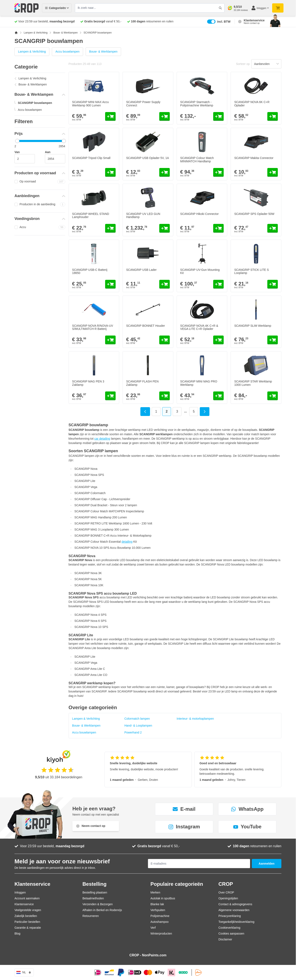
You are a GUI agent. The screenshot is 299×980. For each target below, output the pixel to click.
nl (24, 972)
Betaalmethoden (93, 898)
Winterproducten (161, 934)
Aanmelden (267, 864)
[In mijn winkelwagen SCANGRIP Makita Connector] (273, 172)
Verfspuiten (158, 910)
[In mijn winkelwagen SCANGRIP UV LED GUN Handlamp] (165, 228)
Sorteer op (243, 64)
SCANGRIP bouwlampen (35, 103)
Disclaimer (225, 939)
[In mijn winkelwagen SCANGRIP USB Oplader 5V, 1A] (165, 172)
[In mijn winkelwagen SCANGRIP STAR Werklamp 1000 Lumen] (273, 396)
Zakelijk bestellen (26, 916)
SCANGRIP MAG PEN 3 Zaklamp (88, 383)
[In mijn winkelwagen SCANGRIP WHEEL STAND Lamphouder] (110, 228)
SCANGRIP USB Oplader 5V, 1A (148, 158)
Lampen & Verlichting (36, 33)
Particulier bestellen (27, 922)
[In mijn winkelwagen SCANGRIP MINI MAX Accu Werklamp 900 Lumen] (110, 116)
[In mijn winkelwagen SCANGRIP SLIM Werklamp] (273, 340)
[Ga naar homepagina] (16, 33)
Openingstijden (228, 898)
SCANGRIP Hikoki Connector (199, 214)
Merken (155, 892)
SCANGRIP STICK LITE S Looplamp (251, 271)
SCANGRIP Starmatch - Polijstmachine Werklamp (197, 104)
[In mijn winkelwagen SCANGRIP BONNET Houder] (165, 340)
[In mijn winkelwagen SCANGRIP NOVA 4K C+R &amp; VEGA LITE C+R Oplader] (218, 340)
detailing (127, 542)
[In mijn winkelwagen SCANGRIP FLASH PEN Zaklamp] (165, 396)
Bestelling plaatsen (95, 892)
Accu (40, 227)
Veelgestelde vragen (28, 910)
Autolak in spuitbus (163, 898)
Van (17, 152)
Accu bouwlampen (67, 52)
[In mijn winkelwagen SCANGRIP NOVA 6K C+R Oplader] (273, 116)
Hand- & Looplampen (138, 726)
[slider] (17, 141)
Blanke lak (157, 904)
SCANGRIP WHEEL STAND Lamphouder (91, 215)
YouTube (247, 827)
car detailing (102, 439)
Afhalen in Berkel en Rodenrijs (102, 910)
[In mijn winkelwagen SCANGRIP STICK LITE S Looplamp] (273, 284)
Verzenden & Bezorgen (98, 904)
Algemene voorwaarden (234, 910)
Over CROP (226, 892)
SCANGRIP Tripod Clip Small (91, 158)
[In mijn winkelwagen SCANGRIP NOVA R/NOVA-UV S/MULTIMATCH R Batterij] (110, 340)
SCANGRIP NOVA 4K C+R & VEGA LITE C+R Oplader (199, 327)
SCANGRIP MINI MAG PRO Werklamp (199, 383)
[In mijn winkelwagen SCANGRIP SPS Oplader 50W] (273, 228)
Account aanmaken (27, 898)
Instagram (184, 827)
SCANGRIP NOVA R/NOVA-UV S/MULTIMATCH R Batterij (93, 327)
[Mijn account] (260, 8)
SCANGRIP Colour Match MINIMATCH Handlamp (197, 159)
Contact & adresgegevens (235, 904)
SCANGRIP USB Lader (141, 270)
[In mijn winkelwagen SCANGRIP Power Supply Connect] (165, 116)
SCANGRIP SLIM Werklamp (253, 326)
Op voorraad (40, 182)
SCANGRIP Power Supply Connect (143, 104)
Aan (48, 152)
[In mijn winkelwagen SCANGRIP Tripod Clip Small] (110, 172)
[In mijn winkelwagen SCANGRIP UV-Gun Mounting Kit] (218, 284)
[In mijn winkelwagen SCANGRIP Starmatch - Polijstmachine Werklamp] (218, 116)
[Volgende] (205, 412)
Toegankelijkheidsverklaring (236, 922)
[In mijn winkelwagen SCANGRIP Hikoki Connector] (218, 228)
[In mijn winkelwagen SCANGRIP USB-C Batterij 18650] (110, 284)
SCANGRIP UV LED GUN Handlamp (143, 215)
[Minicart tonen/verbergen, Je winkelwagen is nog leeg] (278, 8)
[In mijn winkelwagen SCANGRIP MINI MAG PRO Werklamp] (218, 396)
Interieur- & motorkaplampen (195, 719)
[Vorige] (145, 412)
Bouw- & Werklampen (65, 33)
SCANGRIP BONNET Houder (146, 326)
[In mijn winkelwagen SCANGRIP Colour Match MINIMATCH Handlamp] (218, 172)
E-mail (184, 809)
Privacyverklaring (230, 916)
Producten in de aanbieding (40, 204)
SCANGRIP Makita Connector (254, 158)
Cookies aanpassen (231, 934)
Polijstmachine (160, 916)
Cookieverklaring (229, 928)
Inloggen (20, 892)
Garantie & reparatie (28, 928)
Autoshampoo (159, 922)
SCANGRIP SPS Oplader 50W (254, 214)
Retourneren (91, 916)
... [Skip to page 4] (185, 411)
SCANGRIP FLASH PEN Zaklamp (142, 383)
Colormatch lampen (137, 719)
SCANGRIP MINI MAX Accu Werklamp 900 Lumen (91, 104)
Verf (153, 928)
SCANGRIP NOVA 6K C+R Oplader (252, 104)
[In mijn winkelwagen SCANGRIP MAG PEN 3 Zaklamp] (110, 396)
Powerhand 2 (133, 732)
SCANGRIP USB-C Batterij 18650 (90, 271)
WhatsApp (247, 809)
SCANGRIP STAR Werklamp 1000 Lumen (253, 383)
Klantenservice (24, 904)
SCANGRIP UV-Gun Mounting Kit (200, 271)
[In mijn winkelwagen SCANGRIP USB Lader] (165, 284)
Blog (17, 934)
